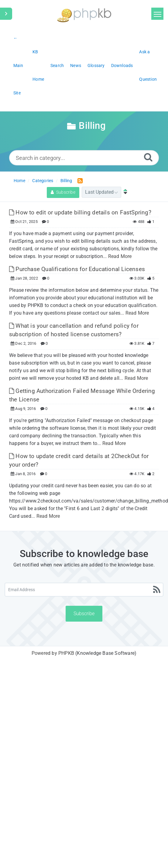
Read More (120, 256)
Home (19, 181)
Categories (43, 181)
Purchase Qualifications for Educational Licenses (77, 269)
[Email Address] (84, 590)
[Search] (148, 157)
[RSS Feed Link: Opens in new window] (79, 180)
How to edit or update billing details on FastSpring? (80, 212)
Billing (66, 181)
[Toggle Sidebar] (6, 14)
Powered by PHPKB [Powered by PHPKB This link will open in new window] (53, 653)
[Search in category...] (84, 158)
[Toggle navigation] (157, 14)
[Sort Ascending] (124, 192)
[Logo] (84, 14)
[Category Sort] (101, 192)
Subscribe (63, 192)
